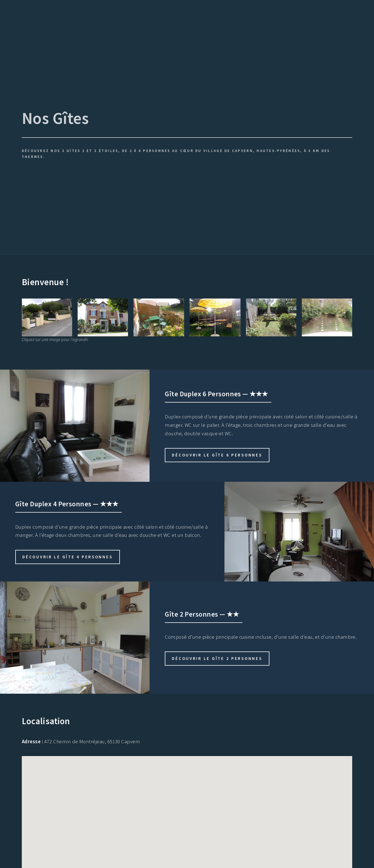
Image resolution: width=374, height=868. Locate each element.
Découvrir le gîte (217, 455)
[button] (201, 811)
